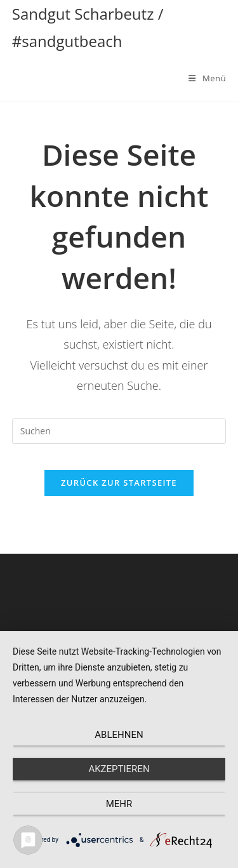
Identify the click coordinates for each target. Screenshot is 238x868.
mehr (119, 804)
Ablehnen (119, 735)
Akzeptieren (119, 769)
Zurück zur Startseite (119, 483)
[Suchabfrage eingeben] (119, 431)
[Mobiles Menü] (207, 78)
